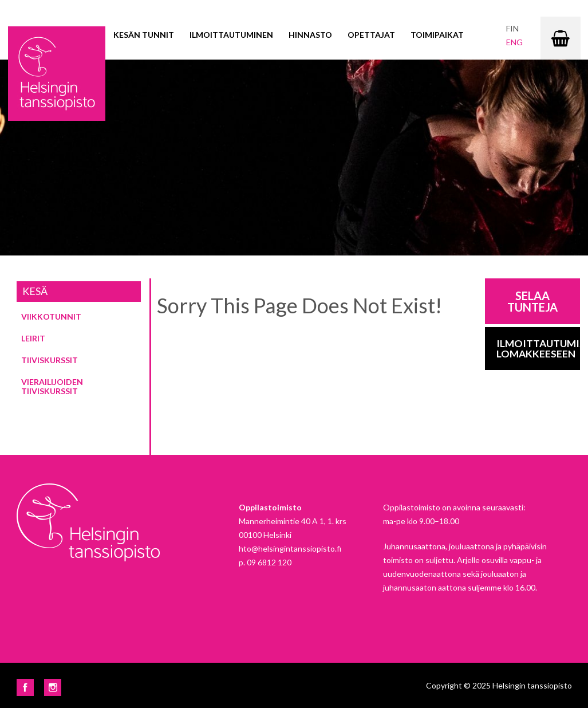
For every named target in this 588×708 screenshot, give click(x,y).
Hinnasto (310, 35)
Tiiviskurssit (50, 360)
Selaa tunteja (532, 301)
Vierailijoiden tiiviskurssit (52, 386)
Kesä (35, 291)
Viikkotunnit (51, 316)
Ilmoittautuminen (231, 35)
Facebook (25, 687)
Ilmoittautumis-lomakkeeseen (538, 349)
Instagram (53, 687)
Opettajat (371, 35)
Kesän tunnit (144, 35)
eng (514, 42)
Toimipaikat (437, 35)
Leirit (33, 338)
